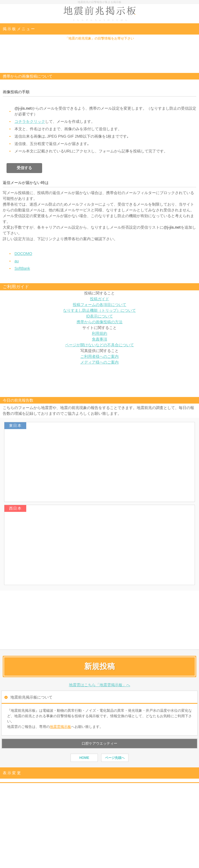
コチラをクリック (30, 121)
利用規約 (99, 333)
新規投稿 (99, 666)
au (17, 261)
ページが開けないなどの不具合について (99, 345)
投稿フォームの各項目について (99, 305)
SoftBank (22, 268)
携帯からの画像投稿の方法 (99, 322)
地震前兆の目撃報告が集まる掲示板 (99, 2)
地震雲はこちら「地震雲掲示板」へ (99, 685)
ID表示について (99, 316)
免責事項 (99, 339)
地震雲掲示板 (60, 727)
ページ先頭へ (115, 758)
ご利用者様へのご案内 (99, 356)
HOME (84, 758)
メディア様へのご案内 (99, 362)
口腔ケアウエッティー (99, 743)
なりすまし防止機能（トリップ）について (99, 310)
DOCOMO (23, 254)
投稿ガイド (99, 299)
